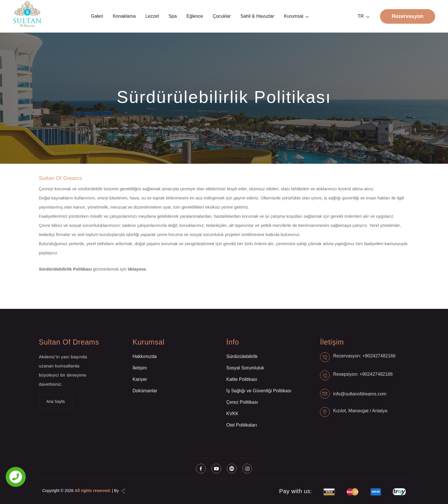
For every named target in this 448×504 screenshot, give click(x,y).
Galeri (97, 16)
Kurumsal (294, 16)
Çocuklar (222, 16)
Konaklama (124, 16)
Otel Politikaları (242, 425)
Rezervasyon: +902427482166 (364, 356)
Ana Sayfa (56, 401)
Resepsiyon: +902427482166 (363, 374)
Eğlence (195, 16)
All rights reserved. (93, 491)
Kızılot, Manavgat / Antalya (360, 411)
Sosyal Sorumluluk (245, 368)
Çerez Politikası (242, 402)
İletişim (140, 368)
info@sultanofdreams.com (360, 394)
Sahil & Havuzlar (257, 16)
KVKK (232, 414)
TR (361, 16)
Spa (173, 16)
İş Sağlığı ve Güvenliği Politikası (259, 391)
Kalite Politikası (242, 379)
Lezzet (152, 16)
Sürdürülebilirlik (242, 356)
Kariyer (140, 379)
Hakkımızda (145, 356)
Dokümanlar (145, 391)
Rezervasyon (408, 16)
